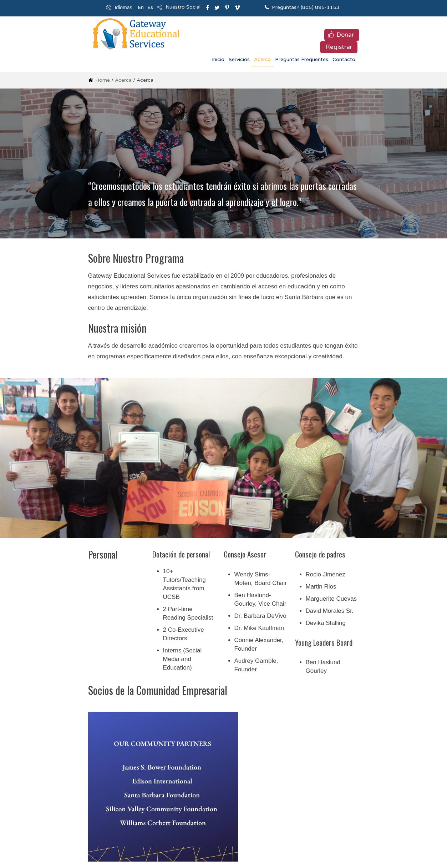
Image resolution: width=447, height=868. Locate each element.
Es (150, 7)
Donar (345, 35)
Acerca (262, 59)
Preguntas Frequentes (302, 59)
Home (103, 80)
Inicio (218, 59)
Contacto (344, 59)
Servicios (239, 59)
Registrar (339, 47)
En (141, 7)
